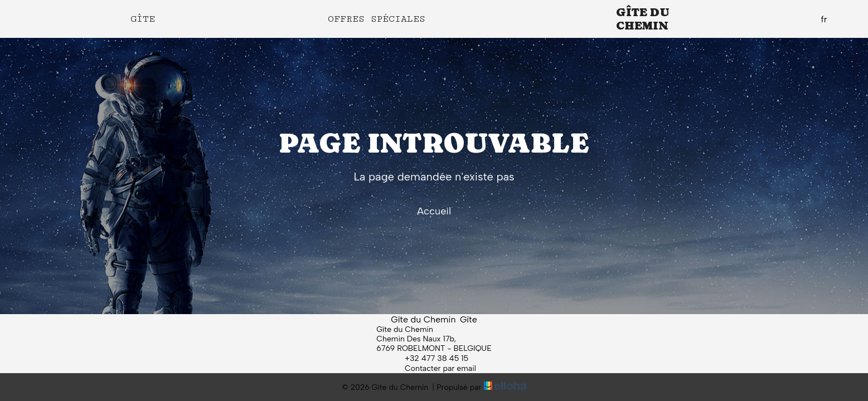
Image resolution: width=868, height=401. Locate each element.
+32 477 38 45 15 (430, 358)
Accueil (434, 211)
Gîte (143, 19)
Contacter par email (434, 368)
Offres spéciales (377, 19)
